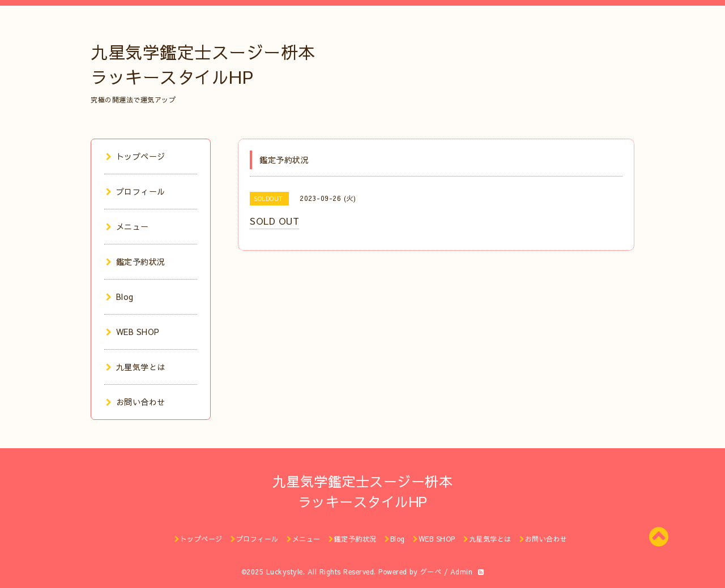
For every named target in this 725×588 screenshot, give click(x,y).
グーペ (431, 572)
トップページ (136, 156)
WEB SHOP (133, 332)
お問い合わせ (136, 402)
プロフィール (136, 191)
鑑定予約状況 (136, 261)
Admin (462, 572)
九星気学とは (136, 367)
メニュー (127, 226)
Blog (120, 297)
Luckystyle (285, 572)
